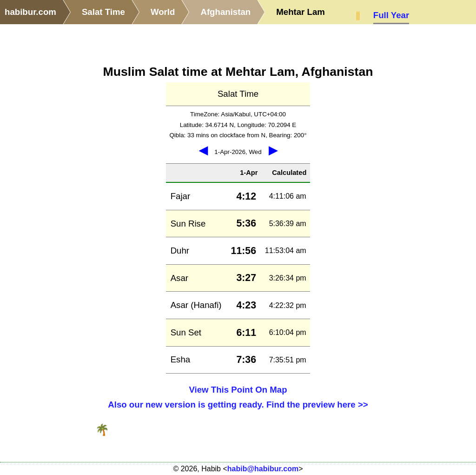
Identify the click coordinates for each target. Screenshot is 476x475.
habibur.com (30, 12)
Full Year (391, 15)
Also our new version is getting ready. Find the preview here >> (238, 405)
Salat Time (103, 12)
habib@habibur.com (263, 469)
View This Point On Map (238, 390)
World (163, 12)
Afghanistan (225, 12)
